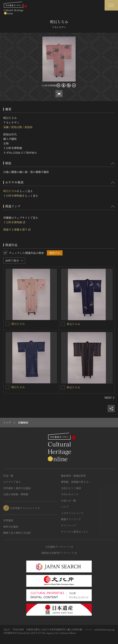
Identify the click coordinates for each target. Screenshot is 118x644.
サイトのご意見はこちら (75, 532)
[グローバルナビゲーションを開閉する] (111, 5)
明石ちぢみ (10, 191)
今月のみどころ (70, 494)
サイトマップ (68, 525)
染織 (6, 127)
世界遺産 (8, 520)
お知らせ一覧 (68, 501)
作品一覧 (8, 476)
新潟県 (29, 127)
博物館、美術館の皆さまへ (76, 482)
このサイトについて (72, 513)
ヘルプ (65, 507)
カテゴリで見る (12, 482)
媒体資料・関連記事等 (73, 476)
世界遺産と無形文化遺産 (17, 488)
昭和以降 (17, 127)
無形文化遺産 (11, 527)
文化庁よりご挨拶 (71, 488)
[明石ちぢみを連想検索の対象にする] (7, 324)
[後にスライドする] (110, 398)
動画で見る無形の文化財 (17, 533)
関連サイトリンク (71, 519)
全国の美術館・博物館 (16, 494)
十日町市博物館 (13, 196)
